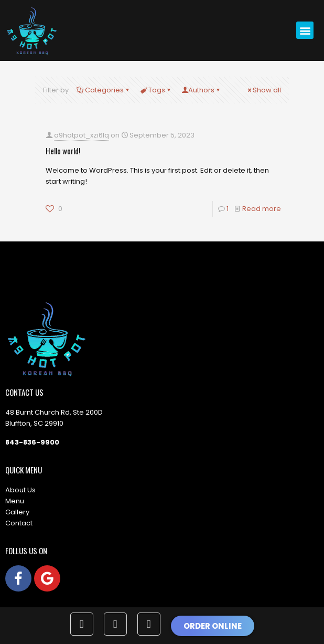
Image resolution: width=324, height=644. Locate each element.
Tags (156, 90)
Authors (201, 90)
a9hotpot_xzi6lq (82, 135)
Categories (104, 90)
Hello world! (63, 151)
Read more (262, 209)
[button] (305, 30)
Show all (263, 90)
